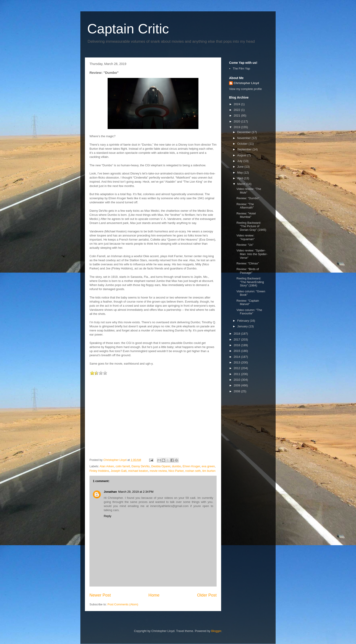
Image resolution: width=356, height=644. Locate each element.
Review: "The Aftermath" (245, 206)
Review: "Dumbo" (248, 198)
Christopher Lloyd (246, 83)
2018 (237, 334)
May (240, 173)
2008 (237, 391)
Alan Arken (107, 466)
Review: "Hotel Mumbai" (246, 215)
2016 (237, 345)
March (242, 184)
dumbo (176, 466)
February (244, 321)
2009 (237, 385)
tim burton (209, 471)
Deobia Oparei (161, 466)
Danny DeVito (141, 466)
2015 (237, 351)
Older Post (207, 595)
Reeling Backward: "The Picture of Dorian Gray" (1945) (251, 226)
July (240, 161)
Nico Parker (176, 471)
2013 (237, 362)
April (241, 178)
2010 (237, 380)
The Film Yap (241, 68)
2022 (237, 110)
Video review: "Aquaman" (245, 237)
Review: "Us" (245, 245)
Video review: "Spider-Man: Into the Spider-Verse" (252, 254)
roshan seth (193, 471)
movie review (158, 471)
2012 (237, 368)
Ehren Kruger (191, 466)
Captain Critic (128, 29)
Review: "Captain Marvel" (248, 302)
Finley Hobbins (99, 471)
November (245, 138)
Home (154, 595)
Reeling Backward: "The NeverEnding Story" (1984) (250, 282)
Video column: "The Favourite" (249, 312)
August (242, 155)
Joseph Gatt (119, 471)
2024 (237, 104)
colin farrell (123, 466)
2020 (237, 121)
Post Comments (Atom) (123, 604)
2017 (237, 339)
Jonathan (110, 492)
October (243, 144)
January (243, 326)
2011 (237, 374)
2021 (237, 116)
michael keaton (138, 471)
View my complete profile (245, 89)
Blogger (216, 631)
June (241, 167)
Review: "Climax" (248, 263)
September (245, 149)
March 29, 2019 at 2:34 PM (136, 492)
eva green (208, 466)
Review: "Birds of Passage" (248, 271)
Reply (108, 516)
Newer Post (100, 595)
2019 (237, 127)
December (245, 132)
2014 (237, 357)
